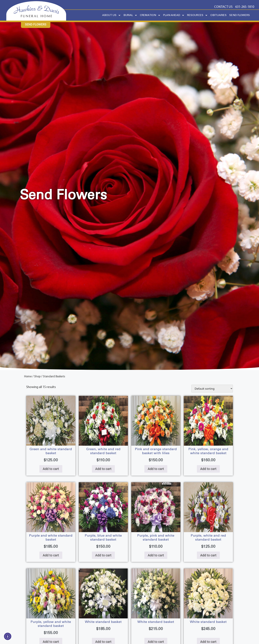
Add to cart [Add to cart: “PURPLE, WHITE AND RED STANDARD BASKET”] (208, 555)
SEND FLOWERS (240, 15)
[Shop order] (212, 389)
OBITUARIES (218, 15)
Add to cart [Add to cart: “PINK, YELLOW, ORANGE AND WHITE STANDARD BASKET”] (208, 469)
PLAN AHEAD (174, 15)
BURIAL (130, 15)
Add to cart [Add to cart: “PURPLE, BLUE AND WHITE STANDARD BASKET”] (103, 555)
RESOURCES (197, 15)
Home (28, 377)
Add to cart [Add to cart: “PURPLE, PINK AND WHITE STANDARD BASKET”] (156, 555)
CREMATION (150, 15)
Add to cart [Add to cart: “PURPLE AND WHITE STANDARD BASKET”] (51, 555)
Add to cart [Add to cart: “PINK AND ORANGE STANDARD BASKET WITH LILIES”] (156, 469)
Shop (37, 377)
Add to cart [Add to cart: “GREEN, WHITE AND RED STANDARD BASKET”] (103, 469)
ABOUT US (111, 15)
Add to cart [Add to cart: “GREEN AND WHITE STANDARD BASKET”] (51, 469)
